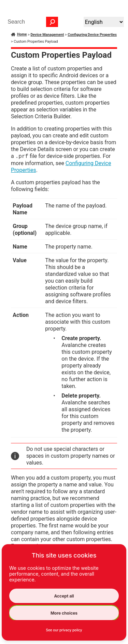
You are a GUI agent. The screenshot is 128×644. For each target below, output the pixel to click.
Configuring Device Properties (92, 35)
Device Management (47, 35)
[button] (52, 22)
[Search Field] (31, 22)
